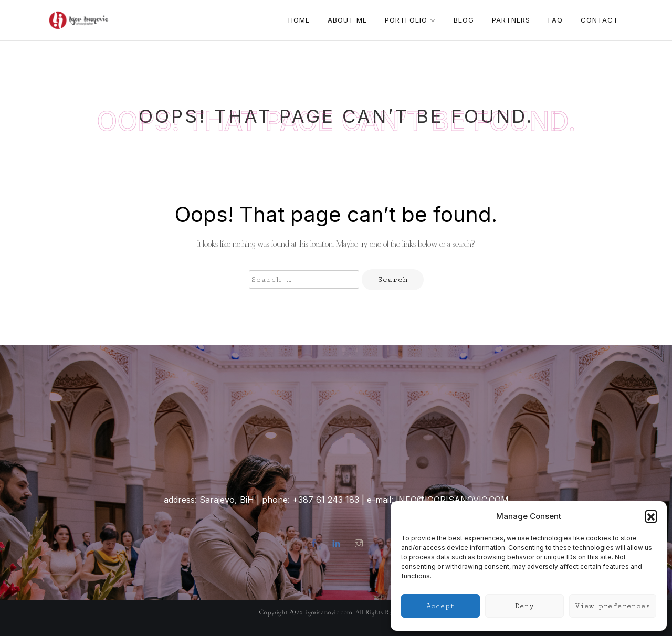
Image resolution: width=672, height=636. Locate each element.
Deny (524, 606)
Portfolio (410, 20)
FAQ (555, 20)
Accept (440, 606)
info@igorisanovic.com (452, 500)
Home (299, 20)
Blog (464, 20)
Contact (600, 20)
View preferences (613, 606)
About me (347, 20)
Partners (511, 20)
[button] (651, 516)
